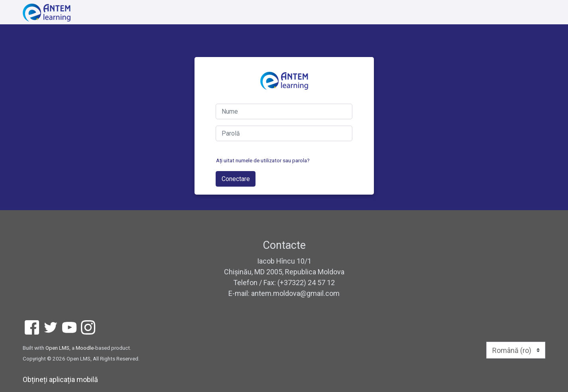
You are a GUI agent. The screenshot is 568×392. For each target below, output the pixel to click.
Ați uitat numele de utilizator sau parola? (263, 160)
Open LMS (57, 348)
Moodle (85, 348)
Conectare (236, 179)
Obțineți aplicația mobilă (60, 379)
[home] (47, 13)
